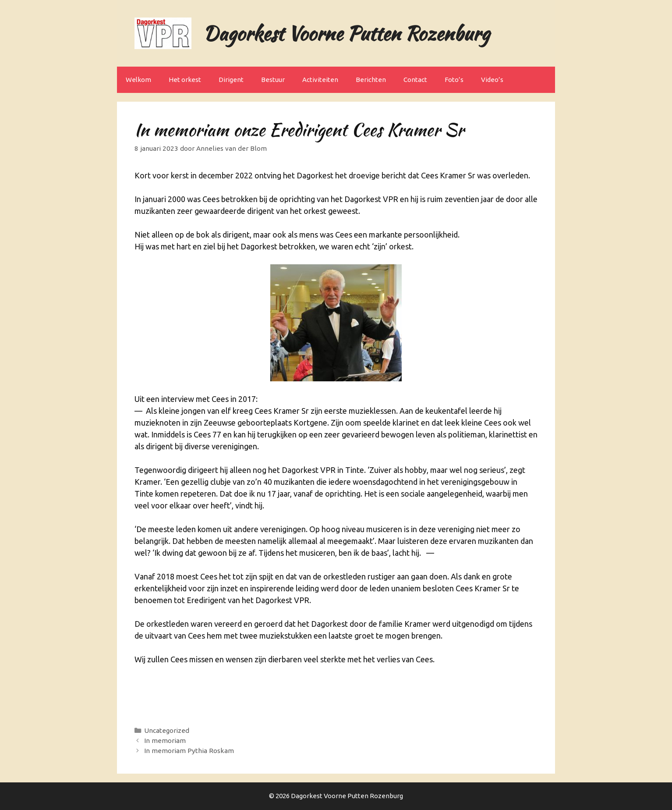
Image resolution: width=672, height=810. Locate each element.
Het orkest (185, 80)
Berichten (371, 80)
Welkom (138, 80)
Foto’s (454, 80)
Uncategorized (167, 730)
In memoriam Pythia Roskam (189, 751)
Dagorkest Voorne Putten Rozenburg (346, 33)
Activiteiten (320, 80)
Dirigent (231, 80)
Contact (415, 80)
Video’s (492, 80)
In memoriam (165, 741)
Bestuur (273, 80)
